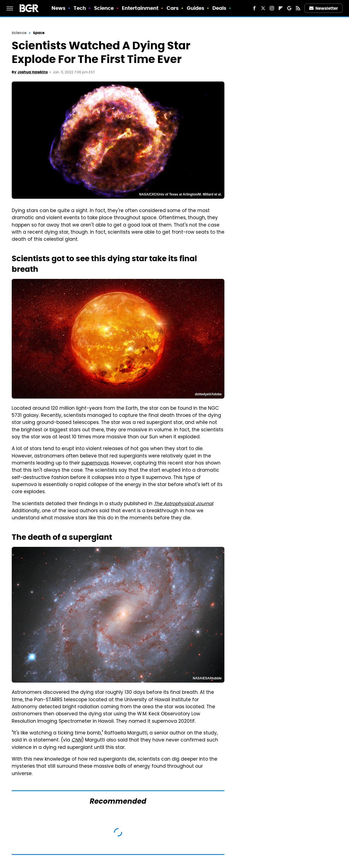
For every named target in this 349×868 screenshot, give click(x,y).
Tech (80, 8)
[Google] (289, 8)
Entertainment (140, 8)
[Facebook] (254, 8)
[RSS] (298, 8)
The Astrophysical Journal (183, 504)
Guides (196, 8)
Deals (219, 8)
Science (104, 8)
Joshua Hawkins (33, 72)
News (58, 8)
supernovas (95, 463)
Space (39, 33)
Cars (173, 8)
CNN (76, 740)
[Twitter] (263, 8)
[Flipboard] (281, 8)
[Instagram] (272, 8)
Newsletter (324, 8)
